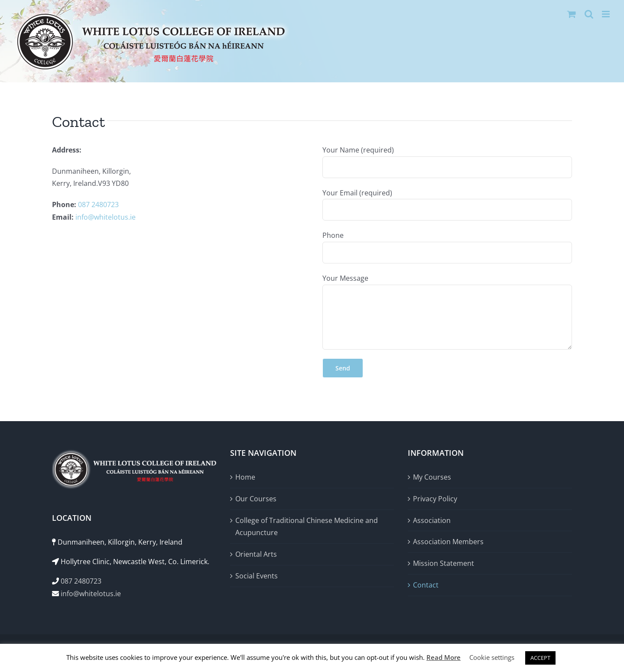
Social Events (257, 576)
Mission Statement (444, 563)
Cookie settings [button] (492, 657)
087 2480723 (98, 205)
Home (245, 477)
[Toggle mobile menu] (606, 14)
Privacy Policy (435, 499)
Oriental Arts (256, 554)
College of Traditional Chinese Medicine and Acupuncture (307, 527)
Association (432, 520)
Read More (444, 657)
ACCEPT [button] (540, 658)
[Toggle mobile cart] (572, 14)
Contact (426, 585)
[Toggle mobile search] (589, 14)
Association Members (448, 542)
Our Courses (256, 499)
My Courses (432, 477)
